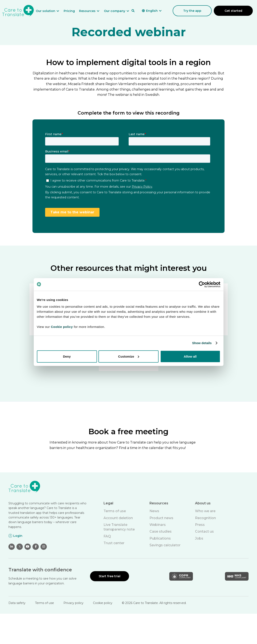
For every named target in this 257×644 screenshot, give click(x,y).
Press (200, 525)
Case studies (161, 531)
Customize (129, 356)
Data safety (17, 603)
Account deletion (118, 518)
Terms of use (115, 511)
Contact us (204, 531)
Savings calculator (165, 545)
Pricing (69, 11)
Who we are (205, 511)
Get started (233, 11)
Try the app (192, 11)
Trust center (114, 543)
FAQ (107, 536)
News (154, 511)
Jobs (199, 538)
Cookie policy (103, 603)
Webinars (158, 525)
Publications (160, 538)
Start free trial (110, 576)
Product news (161, 518)
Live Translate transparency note (119, 527)
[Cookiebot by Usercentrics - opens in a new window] (202, 285)
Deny (67, 356)
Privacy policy (73, 603)
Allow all (190, 356)
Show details (202, 343)
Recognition (205, 518)
